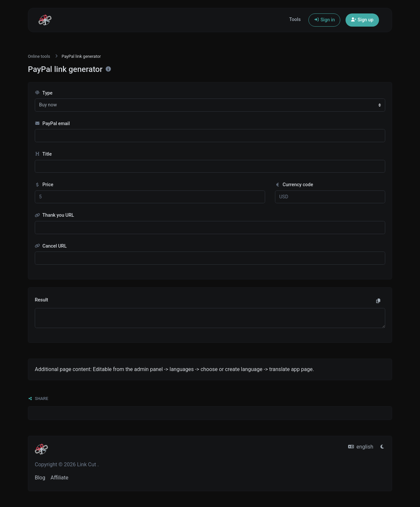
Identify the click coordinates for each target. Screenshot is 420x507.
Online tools (39, 56)
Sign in (324, 20)
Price (44, 185)
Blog (40, 478)
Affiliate (59, 478)
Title (43, 154)
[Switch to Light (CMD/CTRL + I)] (382, 447)
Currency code (294, 185)
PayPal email (52, 124)
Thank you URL (54, 215)
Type (44, 93)
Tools (295, 20)
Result (42, 300)
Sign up (362, 20)
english (361, 447)
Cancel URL (51, 246)
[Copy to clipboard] (378, 301)
